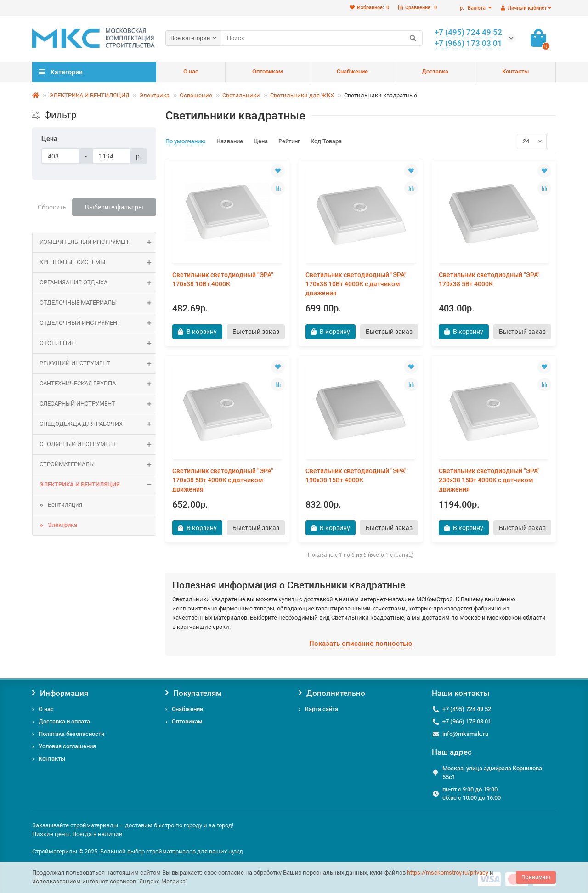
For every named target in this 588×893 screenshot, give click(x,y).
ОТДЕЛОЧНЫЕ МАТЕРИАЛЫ (98, 303)
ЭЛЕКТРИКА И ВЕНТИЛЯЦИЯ (89, 95)
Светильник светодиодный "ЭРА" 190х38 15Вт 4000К (356, 475)
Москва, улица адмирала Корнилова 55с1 (492, 773)
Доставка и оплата (64, 721)
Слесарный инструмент (98, 404)
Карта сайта (322, 709)
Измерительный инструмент (98, 242)
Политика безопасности (71, 734)
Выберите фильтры (114, 207)
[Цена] (60, 156)
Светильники (241, 95)
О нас (191, 71)
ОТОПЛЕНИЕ (98, 343)
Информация (60, 693)
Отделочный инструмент (98, 323)
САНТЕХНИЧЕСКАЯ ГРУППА (98, 384)
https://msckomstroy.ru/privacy (448, 873)
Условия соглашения (67, 746)
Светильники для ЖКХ (302, 95)
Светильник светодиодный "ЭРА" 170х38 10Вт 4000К (223, 279)
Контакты (515, 71)
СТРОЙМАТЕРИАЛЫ (98, 465)
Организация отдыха (98, 283)
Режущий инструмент (98, 364)
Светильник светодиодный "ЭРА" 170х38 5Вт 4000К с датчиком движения (223, 480)
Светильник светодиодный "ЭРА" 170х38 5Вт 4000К (489, 279)
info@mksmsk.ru (465, 734)
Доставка (435, 71)
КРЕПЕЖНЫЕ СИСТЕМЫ (98, 263)
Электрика (154, 95)
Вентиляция (65, 505)
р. (473, 8)
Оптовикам (268, 71)
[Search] (322, 38)
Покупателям (194, 693)
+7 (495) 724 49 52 (467, 709)
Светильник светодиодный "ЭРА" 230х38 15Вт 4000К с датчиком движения (489, 480)
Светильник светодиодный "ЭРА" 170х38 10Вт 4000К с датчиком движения (356, 284)
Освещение (196, 95)
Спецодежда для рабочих (98, 424)
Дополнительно (332, 693)
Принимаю (536, 877)
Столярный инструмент (98, 444)
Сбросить (52, 207)
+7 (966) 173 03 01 (467, 721)
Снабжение (352, 71)
